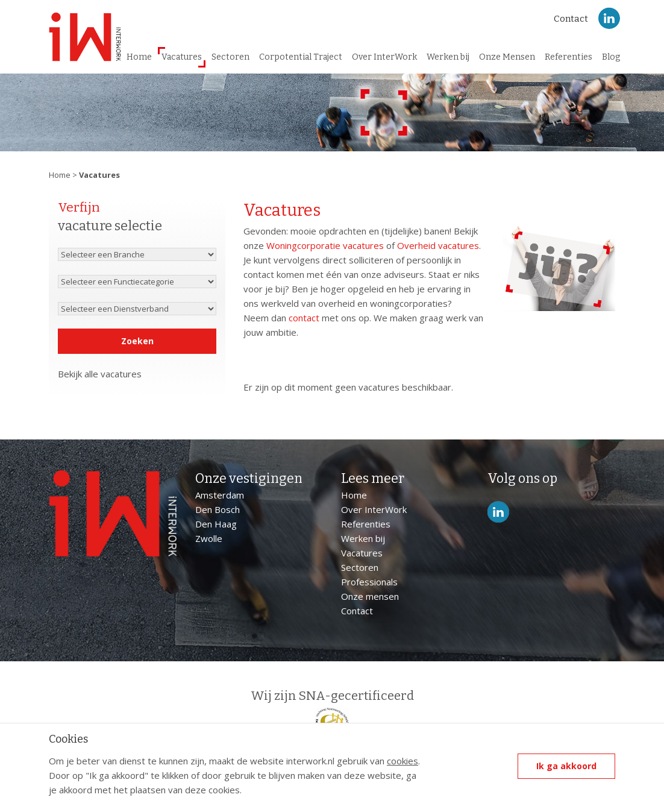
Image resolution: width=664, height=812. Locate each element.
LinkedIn (609, 18)
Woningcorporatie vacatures (325, 245)
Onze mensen (370, 596)
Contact (571, 19)
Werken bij (448, 57)
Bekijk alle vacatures (100, 374)
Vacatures (182, 57)
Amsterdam (220, 495)
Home (139, 57)
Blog (611, 57)
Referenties (568, 57)
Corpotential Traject (301, 57)
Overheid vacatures (438, 245)
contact (304, 318)
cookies (402, 761)
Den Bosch (218, 509)
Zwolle (209, 538)
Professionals (369, 582)
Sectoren (230, 57)
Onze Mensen (507, 57)
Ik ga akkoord (566, 766)
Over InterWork (384, 57)
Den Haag (216, 524)
